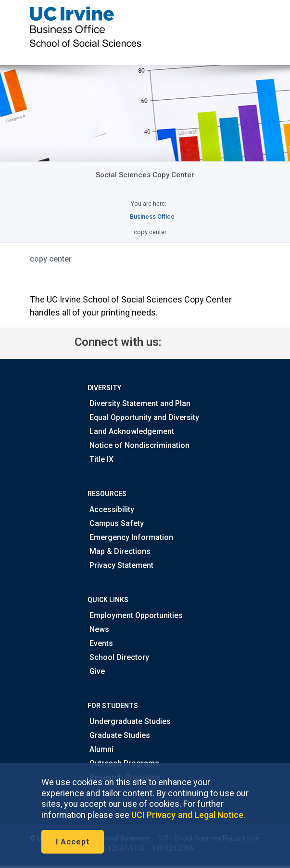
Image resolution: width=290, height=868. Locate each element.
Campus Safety (116, 523)
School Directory (119, 657)
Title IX (101, 459)
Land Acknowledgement (131, 431)
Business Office (152, 217)
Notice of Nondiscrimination (139, 445)
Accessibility (111, 509)
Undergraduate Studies (129, 721)
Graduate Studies (119, 735)
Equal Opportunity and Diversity (144, 417)
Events (100, 643)
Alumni (101, 749)
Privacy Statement (121, 565)
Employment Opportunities (135, 615)
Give (96, 671)
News (98, 629)
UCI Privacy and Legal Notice (187, 815)
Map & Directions (119, 551)
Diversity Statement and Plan (139, 403)
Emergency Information (131, 537)
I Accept (73, 842)
